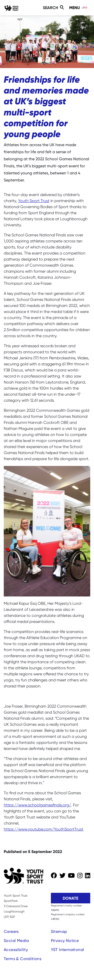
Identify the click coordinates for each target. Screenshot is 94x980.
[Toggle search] (54, 8)
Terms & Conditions (23, 959)
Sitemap (59, 931)
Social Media (16, 941)
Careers (11, 931)
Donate (70, 898)
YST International (68, 950)
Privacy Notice (65, 941)
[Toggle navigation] (79, 8)
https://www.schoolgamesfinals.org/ (37, 805)
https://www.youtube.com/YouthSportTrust (43, 829)
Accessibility (16, 950)
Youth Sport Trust (34, 201)
